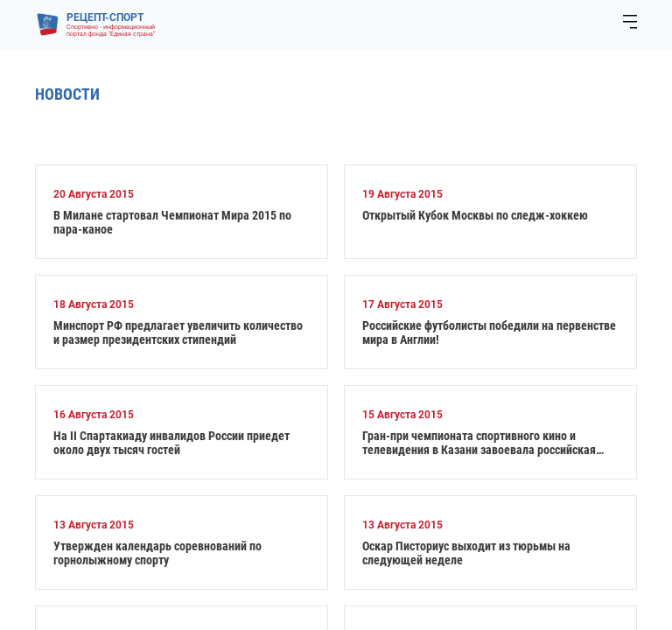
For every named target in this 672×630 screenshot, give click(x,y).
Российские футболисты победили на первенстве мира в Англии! (489, 332)
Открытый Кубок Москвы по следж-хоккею (475, 215)
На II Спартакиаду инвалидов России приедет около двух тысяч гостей (171, 443)
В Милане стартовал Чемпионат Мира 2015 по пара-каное (172, 222)
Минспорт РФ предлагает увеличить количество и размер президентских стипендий (178, 332)
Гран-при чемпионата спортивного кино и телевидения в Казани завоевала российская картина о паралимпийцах (479, 443)
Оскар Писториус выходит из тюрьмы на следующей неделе (466, 553)
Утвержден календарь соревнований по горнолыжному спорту (157, 553)
